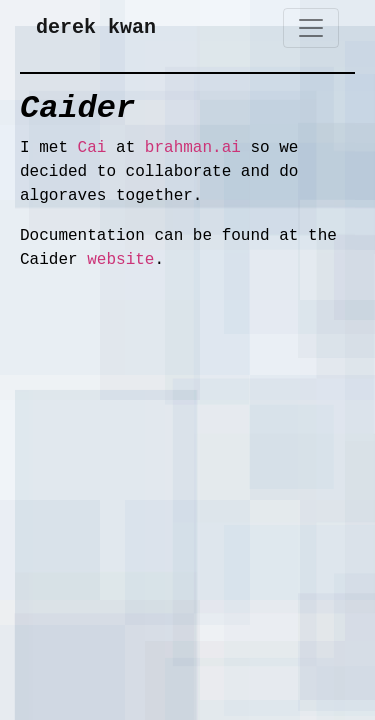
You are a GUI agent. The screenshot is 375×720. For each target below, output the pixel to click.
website (120, 260)
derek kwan (96, 27)
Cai (92, 148)
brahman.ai (193, 148)
